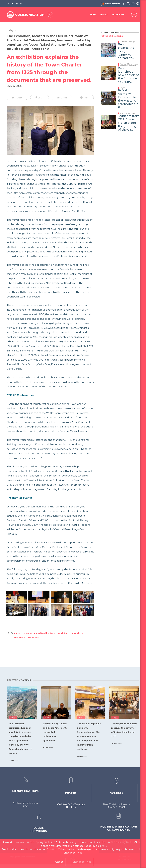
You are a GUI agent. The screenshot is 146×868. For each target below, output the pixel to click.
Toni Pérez (19, 638)
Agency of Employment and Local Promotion (129, 65)
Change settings (82, 862)
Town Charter (78, 633)
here (104, 846)
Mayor (13, 30)
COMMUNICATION (30, 15)
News (93, 15)
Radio (104, 15)
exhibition (63, 633)
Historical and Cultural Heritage (39, 633)
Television (118, 15)
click (36, 803)
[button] (17, 98)
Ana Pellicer (34, 638)
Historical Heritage (127, 42)
